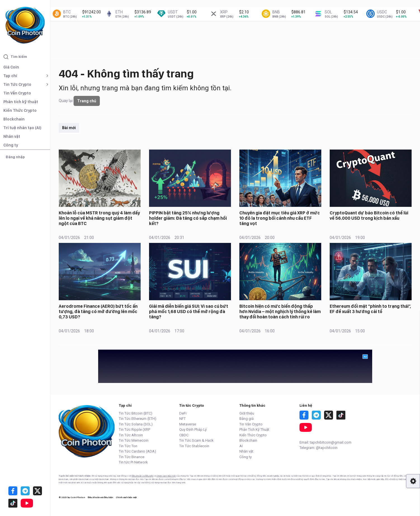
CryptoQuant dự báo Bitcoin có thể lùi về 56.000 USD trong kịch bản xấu (369, 216)
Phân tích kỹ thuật (21, 102)
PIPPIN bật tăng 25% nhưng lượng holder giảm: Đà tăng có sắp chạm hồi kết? (188, 218)
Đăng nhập (15, 157)
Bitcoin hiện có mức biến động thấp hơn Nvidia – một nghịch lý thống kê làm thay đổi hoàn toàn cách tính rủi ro (280, 312)
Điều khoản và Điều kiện (142, 476)
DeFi (183, 413)
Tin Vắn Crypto (17, 93)
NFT (182, 419)
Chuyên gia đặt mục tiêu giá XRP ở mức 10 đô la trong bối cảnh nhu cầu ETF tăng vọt (280, 218)
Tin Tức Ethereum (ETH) (138, 419)
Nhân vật (12, 136)
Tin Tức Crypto (17, 84)
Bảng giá (246, 419)
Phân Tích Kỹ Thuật (254, 429)
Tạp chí (10, 76)
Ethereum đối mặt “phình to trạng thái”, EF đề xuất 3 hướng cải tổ (370, 309)
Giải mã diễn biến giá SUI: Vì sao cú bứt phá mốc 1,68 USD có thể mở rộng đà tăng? (189, 312)
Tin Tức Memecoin (134, 440)
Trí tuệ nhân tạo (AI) (22, 128)
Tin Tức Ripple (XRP (135, 429)
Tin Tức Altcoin (131, 435)
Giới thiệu (247, 413)
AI (241, 446)
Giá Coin (11, 67)
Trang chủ (87, 101)
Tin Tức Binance (132, 457)
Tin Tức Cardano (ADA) (137, 451)
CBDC (184, 435)
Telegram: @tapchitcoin (318, 448)
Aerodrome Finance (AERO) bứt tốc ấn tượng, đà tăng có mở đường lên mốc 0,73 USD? (98, 312)
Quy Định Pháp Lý (193, 429)
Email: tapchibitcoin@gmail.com (325, 442)
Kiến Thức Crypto (20, 110)
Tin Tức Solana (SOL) (136, 424)
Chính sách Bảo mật (166, 476)
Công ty (11, 145)
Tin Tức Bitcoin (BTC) (136, 413)
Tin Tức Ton (128, 446)
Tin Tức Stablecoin (194, 446)
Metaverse (188, 424)
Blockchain (14, 119)
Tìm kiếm (15, 57)
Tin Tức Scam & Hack (196, 440)
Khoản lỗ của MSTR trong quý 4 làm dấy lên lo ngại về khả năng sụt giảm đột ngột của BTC (99, 218)
